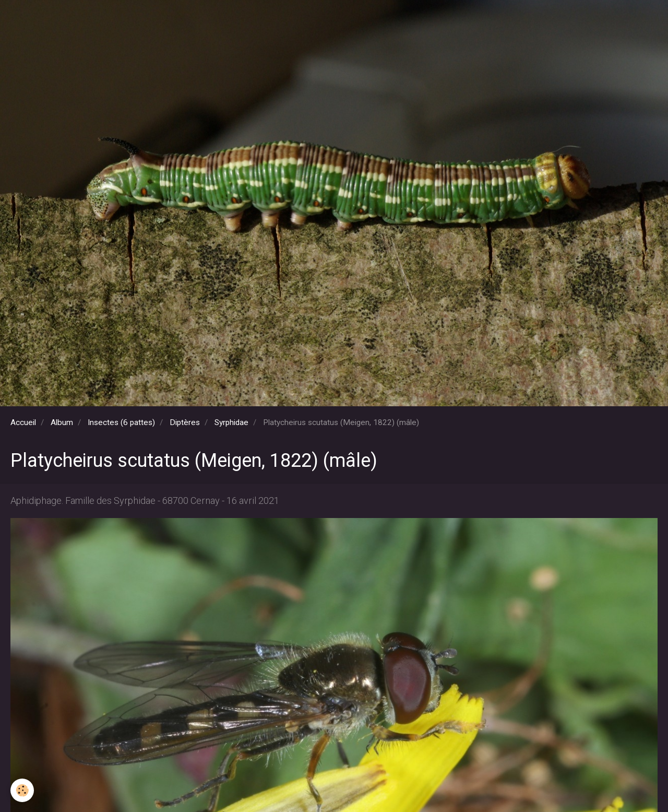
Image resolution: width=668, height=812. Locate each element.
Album (62, 422)
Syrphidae (231, 422)
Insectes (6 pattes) (121, 422)
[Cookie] (22, 790)
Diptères (185, 422)
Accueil (23, 422)
